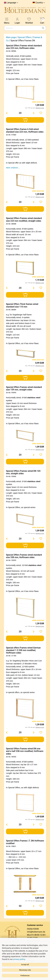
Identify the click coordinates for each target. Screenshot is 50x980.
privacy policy (19, 959)
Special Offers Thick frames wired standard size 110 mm (22, 305)
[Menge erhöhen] (34, 113)
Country (39, 3)
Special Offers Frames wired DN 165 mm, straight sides (23, 472)
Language (11, 3)
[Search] (43, 28)
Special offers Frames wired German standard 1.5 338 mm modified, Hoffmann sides (23, 650)
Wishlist (29, 21)
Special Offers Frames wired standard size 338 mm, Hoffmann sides (24, 556)
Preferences (25, 976)
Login (17, 21)
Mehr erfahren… (13, 168)
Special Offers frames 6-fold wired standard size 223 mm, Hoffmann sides (25, 130)
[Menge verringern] (7, 113)
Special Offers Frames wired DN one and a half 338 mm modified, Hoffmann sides (25, 751)
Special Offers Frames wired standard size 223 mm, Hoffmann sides (24, 47)
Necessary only (25, 970)
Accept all (25, 964)
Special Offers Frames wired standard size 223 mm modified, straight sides (24, 219)
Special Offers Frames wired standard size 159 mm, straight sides (24, 388)
